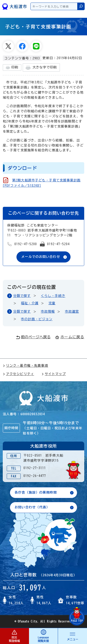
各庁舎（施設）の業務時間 (36, 492)
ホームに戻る (70, 337)
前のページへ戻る (33, 337)
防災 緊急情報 (14, 636)
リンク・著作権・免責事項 (25, 366)
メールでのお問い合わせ (41, 257)
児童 (52, 303)
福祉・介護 (30, 303)
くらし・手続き (53, 296)
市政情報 (48, 311)
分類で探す (22, 296)
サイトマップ (54, 374)
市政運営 (72, 311)
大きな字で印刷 (41, 68)
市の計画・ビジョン (37, 319)
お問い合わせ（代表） (32, 507)
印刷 (12, 68)
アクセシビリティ (18, 374)
